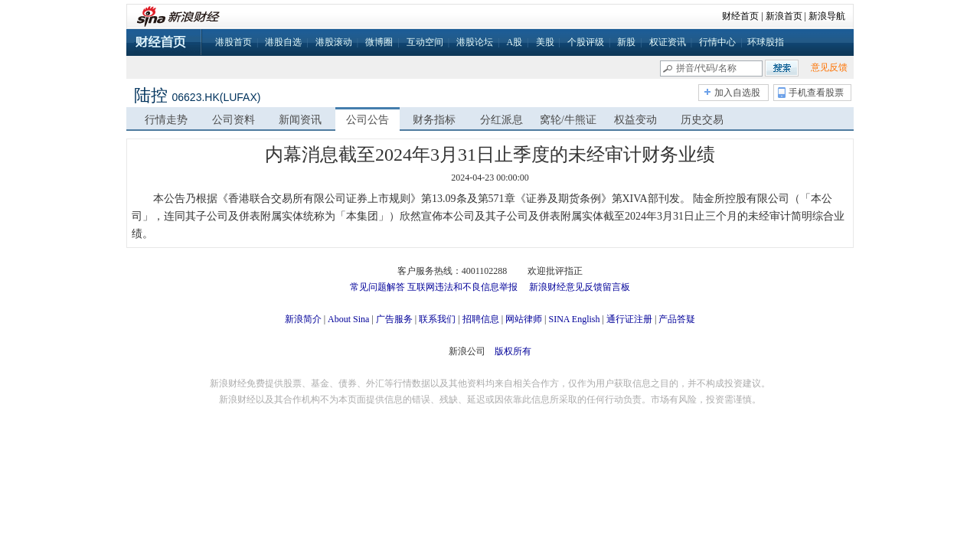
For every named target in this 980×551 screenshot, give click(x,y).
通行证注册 (629, 319)
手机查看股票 (816, 93)
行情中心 (717, 42)
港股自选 (283, 42)
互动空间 (425, 42)
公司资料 (234, 120)
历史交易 (702, 120)
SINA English (574, 319)
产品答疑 (677, 319)
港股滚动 (334, 42)
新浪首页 (784, 16)
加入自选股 (737, 93)
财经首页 (740, 16)
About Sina (348, 319)
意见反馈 (829, 67)
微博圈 (379, 42)
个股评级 (586, 42)
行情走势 (166, 120)
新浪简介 (303, 319)
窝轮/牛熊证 (568, 120)
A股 (514, 42)
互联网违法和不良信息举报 (462, 287)
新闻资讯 (300, 120)
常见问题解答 (377, 287)
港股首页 (234, 42)
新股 (626, 42)
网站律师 (524, 319)
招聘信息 (481, 319)
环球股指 (766, 42)
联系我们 (437, 319)
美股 (545, 42)
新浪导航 (827, 16)
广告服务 (394, 319)
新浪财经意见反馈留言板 (580, 287)
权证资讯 (668, 42)
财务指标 (434, 120)
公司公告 (367, 120)
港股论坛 (475, 42)
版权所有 (513, 351)
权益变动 (635, 120)
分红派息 (501, 120)
